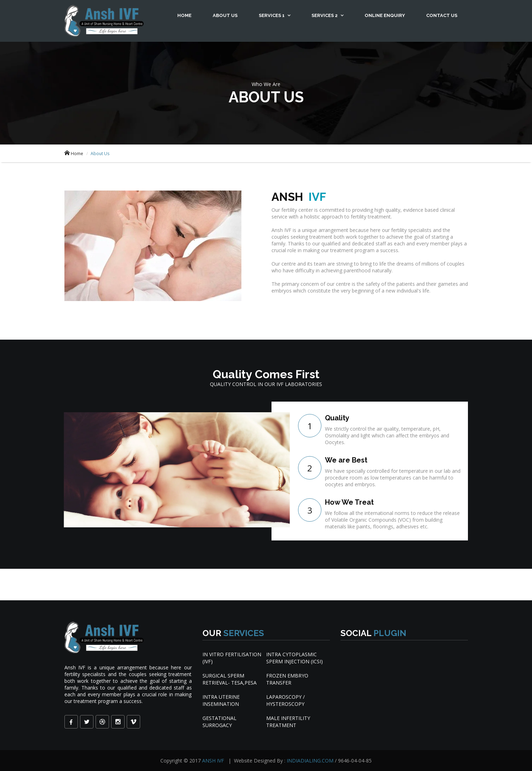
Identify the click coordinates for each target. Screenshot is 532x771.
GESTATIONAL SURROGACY (219, 722)
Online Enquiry (385, 15)
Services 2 (325, 15)
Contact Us (442, 15)
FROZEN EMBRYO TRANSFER (287, 679)
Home (184, 15)
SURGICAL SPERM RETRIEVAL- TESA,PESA (230, 679)
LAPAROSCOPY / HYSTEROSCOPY (285, 700)
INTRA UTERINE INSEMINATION (221, 700)
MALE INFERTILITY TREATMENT (288, 722)
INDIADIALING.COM (311, 761)
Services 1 (272, 15)
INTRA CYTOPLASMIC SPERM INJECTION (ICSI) (294, 658)
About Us (225, 15)
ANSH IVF (214, 761)
